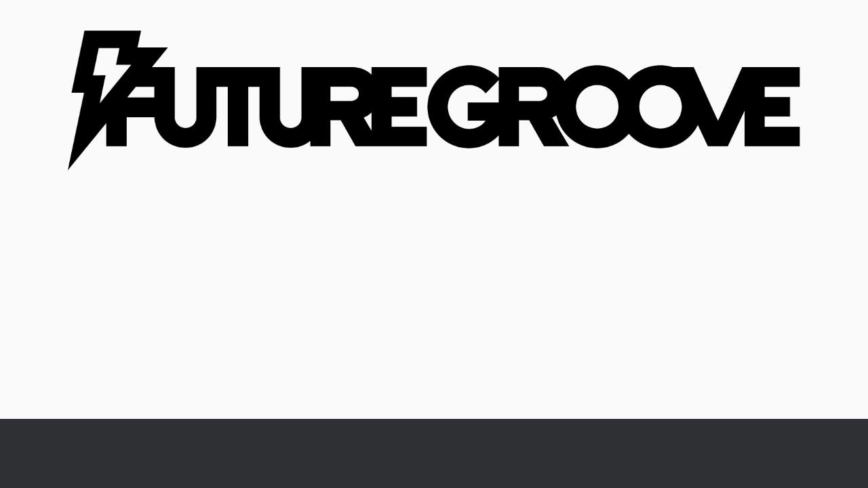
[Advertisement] (434, 317)
